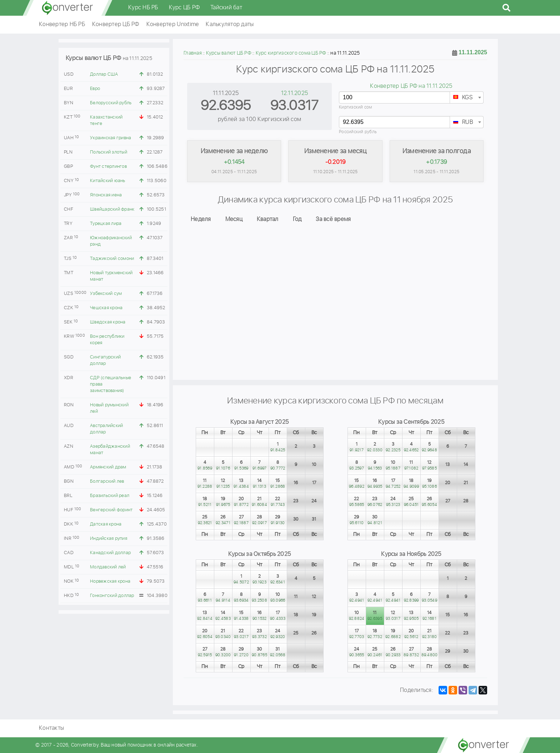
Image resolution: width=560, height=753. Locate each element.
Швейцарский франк (112, 209)
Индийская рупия (109, 539)
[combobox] (467, 97)
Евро (95, 89)
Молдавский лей (108, 567)
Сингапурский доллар (105, 360)
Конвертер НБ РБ (62, 24)
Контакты (51, 728)
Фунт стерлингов (108, 167)
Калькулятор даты (230, 24)
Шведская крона (108, 322)
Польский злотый (109, 152)
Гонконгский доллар (112, 596)
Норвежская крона (110, 581)
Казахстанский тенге (106, 121)
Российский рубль (358, 132)
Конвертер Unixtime (173, 24)
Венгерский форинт (111, 510)
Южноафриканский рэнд (111, 241)
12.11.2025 (295, 93)
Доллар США (104, 74)
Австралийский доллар (106, 429)
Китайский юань (108, 181)
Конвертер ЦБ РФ (116, 24)
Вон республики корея (107, 340)
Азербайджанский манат (110, 450)
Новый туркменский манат (111, 276)
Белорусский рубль (111, 103)
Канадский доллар (110, 553)
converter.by (67, 8)
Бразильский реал (110, 496)
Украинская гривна (111, 138)
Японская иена (106, 195)
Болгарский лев (107, 481)
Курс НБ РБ (143, 8)
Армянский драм (108, 467)
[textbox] (467, 98)
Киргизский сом (356, 107)
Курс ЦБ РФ (184, 8)
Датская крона (106, 524)
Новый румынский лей (109, 408)
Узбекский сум (106, 294)
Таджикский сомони (112, 259)
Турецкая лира (106, 224)
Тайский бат (226, 8)
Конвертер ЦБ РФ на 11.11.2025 (411, 86)
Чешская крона (106, 308)
